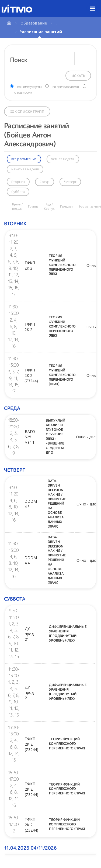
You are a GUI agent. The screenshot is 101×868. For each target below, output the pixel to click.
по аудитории (22, 93)
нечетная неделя (25, 169)
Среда (45, 182)
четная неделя (63, 159)
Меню (95, 5)
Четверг (70, 182)
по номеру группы (29, 87)
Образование (34, 23)
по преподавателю (66, 87)
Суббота (18, 192)
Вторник (18, 182)
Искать (78, 76)
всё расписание (24, 159)
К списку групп (27, 112)
